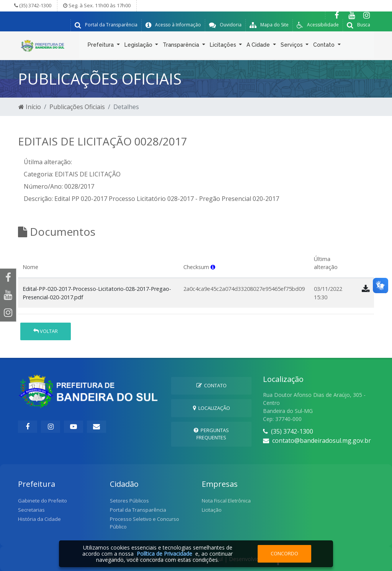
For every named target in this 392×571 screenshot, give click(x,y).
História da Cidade (39, 519)
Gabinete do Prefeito (42, 501)
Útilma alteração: (48, 162)
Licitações (224, 46)
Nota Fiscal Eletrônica (226, 501)
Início (30, 107)
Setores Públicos (129, 501)
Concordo (284, 553)
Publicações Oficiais (77, 107)
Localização (212, 408)
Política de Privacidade (164, 554)
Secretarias (31, 510)
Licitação (212, 510)
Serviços (292, 46)
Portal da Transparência (138, 510)
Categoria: (38, 174)
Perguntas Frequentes (211, 434)
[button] (213, 267)
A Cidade (259, 46)
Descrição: (38, 199)
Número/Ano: (43, 186)
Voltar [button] (46, 331)
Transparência (182, 46)
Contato (325, 46)
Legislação (139, 46)
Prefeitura (101, 46)
